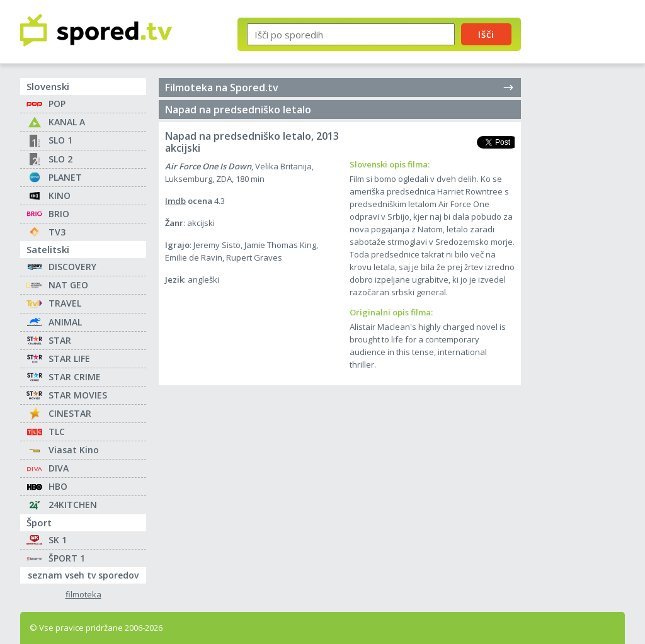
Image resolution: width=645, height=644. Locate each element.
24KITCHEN (73, 505)
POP (57, 104)
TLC (57, 432)
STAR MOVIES (78, 395)
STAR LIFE (69, 359)
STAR (60, 340)
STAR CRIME (75, 377)
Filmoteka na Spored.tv (340, 88)
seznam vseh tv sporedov (87, 574)
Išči (486, 34)
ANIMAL (65, 322)
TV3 (57, 232)
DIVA (59, 468)
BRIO (59, 214)
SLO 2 (60, 159)
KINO (60, 195)
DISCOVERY (72, 267)
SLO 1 (60, 140)
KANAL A (67, 122)
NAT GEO (68, 285)
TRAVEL (65, 303)
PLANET (65, 177)
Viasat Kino (74, 450)
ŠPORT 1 (67, 558)
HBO (58, 486)
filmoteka (83, 595)
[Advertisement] (584, 206)
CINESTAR (70, 413)
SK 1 (58, 540)
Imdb (175, 201)
